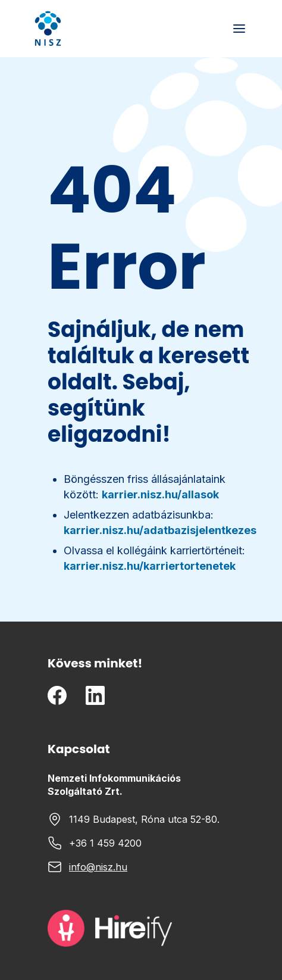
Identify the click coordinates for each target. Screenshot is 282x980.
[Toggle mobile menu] (239, 29)
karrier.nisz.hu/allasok (160, 494)
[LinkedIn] (95, 695)
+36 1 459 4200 (105, 843)
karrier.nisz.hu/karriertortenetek (150, 566)
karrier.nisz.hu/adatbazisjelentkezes (160, 530)
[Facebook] (57, 695)
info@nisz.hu (98, 867)
